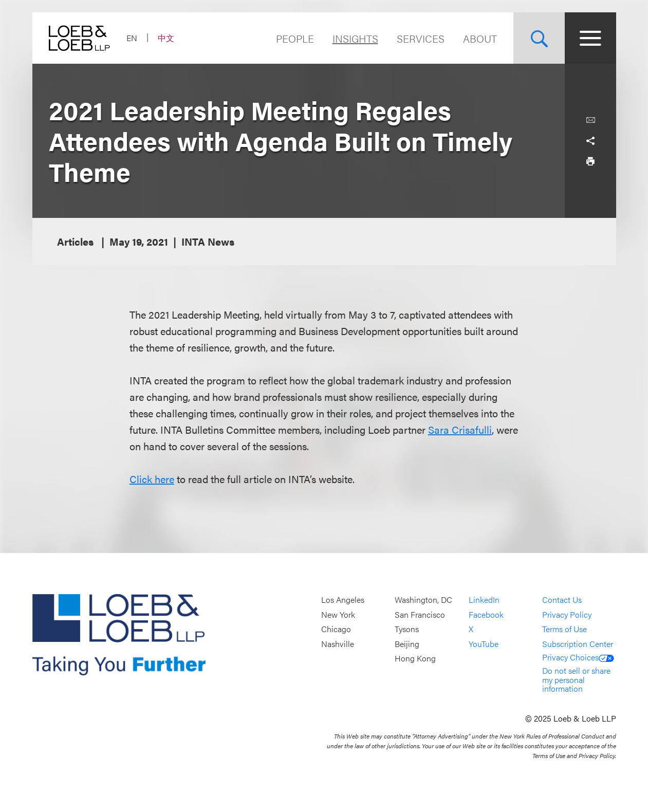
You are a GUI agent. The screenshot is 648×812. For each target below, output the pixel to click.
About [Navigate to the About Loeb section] (480, 38)
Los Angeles (343, 599)
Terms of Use (564, 629)
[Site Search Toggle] (539, 38)
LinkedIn (484, 599)
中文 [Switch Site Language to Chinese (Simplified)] (166, 38)
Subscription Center (578, 644)
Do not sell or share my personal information (576, 679)
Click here (152, 479)
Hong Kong (415, 659)
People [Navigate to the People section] (295, 38)
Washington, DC (423, 599)
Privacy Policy (567, 614)
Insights (355, 38)
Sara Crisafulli (460, 429)
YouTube (484, 644)
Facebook (486, 614)
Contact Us (562, 599)
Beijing (407, 644)
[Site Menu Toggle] (590, 38)
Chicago (336, 629)
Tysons (407, 629)
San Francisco (420, 614)
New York (338, 614)
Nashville (338, 644)
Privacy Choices (578, 657)
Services (421, 38)
